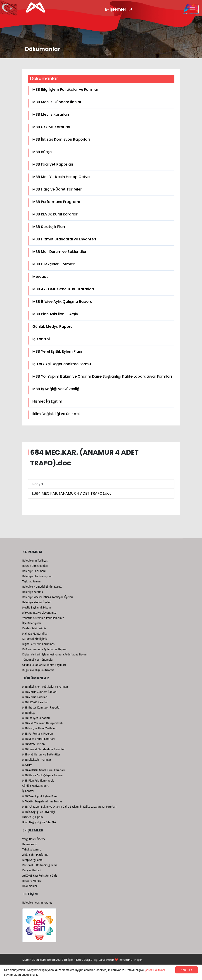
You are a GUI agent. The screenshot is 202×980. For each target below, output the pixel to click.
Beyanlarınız (30, 844)
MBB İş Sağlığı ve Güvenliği (56, 389)
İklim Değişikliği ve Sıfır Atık (57, 414)
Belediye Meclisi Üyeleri (37, 602)
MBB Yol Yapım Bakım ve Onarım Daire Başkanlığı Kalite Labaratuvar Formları (102, 376)
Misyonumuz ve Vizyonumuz (39, 613)
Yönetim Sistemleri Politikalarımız (43, 618)
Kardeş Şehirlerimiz (34, 628)
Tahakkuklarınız (32, 850)
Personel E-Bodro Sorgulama (40, 865)
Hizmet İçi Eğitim (47, 401)
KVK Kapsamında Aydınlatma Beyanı (44, 649)
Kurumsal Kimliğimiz (35, 639)
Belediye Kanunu (33, 592)
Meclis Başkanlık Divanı (37, 608)
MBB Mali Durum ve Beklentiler (59, 252)
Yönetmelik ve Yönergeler (38, 660)
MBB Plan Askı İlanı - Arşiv (55, 314)
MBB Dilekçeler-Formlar (53, 264)
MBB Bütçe (42, 152)
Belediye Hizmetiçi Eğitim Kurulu (42, 587)
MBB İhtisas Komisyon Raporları (61, 139)
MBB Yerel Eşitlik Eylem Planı (57, 351)
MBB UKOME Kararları (51, 127)
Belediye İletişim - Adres (37, 903)
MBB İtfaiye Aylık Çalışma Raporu (62, 302)
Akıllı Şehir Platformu (35, 855)
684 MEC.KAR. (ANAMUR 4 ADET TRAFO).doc (73, 493)
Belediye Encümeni (34, 571)
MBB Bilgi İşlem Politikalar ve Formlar (65, 89)
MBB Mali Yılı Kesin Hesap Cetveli (62, 177)
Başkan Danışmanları (35, 566)
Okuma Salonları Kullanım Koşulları (44, 665)
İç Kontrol (41, 339)
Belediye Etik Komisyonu (37, 576)
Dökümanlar (30, 886)
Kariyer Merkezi (32, 870)
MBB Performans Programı (56, 202)
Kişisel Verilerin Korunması (39, 644)
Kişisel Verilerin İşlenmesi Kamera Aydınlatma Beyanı (55, 655)
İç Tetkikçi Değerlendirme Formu (62, 364)
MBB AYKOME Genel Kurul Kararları (63, 289)
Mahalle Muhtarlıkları (36, 634)
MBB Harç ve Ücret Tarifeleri (57, 189)
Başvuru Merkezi (32, 881)
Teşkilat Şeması (32, 582)
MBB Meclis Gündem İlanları (57, 102)
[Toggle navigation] (192, 9)
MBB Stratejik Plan (49, 227)
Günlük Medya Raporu (52, 326)
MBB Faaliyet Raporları (53, 164)
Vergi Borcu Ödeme (34, 839)
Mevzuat (40, 277)
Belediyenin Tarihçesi (36, 561)
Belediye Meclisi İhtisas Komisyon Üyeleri (48, 597)
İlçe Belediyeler (32, 623)
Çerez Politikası (155, 970)
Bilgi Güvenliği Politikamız (38, 670)
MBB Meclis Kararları (51, 114)
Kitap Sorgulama (32, 860)
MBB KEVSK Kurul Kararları (55, 214)
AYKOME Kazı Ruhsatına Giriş (40, 876)
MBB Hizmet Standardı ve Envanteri (64, 239)
